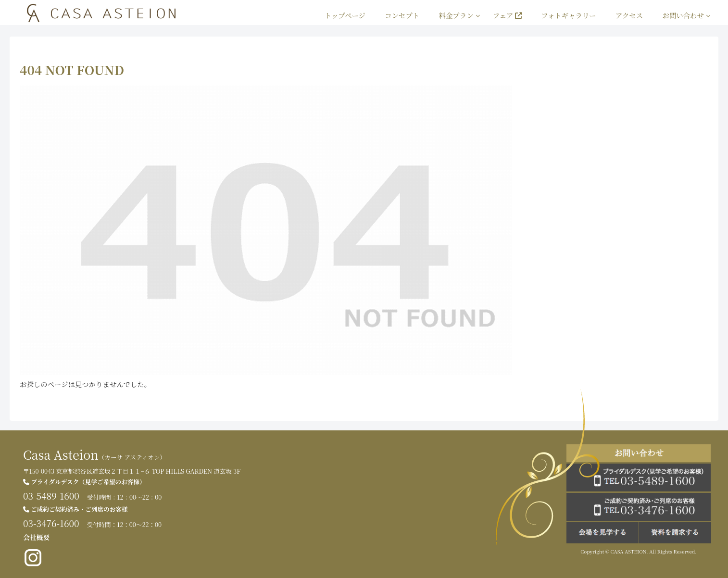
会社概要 (36, 537)
